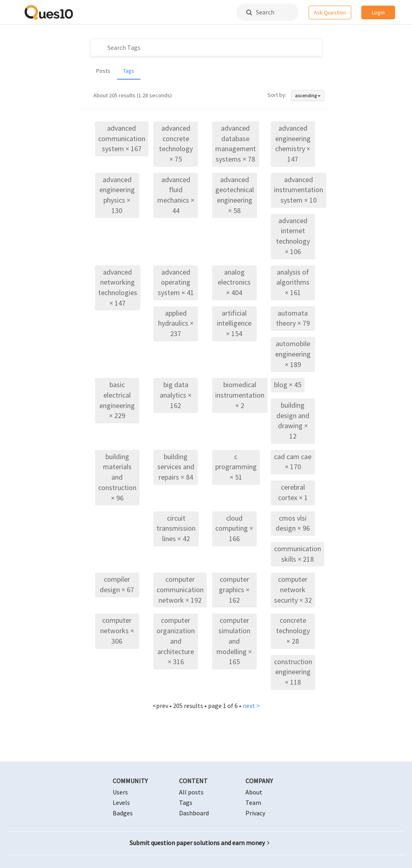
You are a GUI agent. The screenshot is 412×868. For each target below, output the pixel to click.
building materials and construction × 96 (117, 477)
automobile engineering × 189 (293, 354)
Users (120, 792)
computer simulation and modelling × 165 (234, 641)
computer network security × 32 (293, 589)
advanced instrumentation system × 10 (299, 190)
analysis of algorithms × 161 (293, 282)
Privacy (255, 813)
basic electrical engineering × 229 (117, 400)
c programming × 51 (236, 467)
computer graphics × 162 (234, 589)
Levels (121, 802)
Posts (103, 71)
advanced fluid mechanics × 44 (176, 195)
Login (378, 12)
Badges (123, 813)
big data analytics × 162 (176, 395)
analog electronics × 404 (234, 282)
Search (260, 12)
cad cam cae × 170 (293, 462)
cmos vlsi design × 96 (293, 523)
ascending (308, 95)
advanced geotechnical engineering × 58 (235, 195)
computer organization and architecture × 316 (176, 641)
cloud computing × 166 (234, 528)
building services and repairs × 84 (176, 467)
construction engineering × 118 (293, 672)
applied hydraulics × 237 (176, 323)
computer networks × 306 (117, 630)
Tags (129, 71)
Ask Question (330, 12)
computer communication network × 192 (180, 589)
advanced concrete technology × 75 (176, 144)
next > (251, 706)
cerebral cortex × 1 (293, 492)
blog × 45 (288, 385)
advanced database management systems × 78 (236, 144)
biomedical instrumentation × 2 (240, 395)
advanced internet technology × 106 (293, 236)
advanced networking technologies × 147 (118, 287)
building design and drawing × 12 (293, 421)
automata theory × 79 (293, 318)
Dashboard (194, 813)
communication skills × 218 (298, 554)
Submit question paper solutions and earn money (200, 843)
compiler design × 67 (117, 584)
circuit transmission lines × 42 (176, 528)
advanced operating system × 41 (176, 282)
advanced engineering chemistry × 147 (293, 144)
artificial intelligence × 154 (234, 323)
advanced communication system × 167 (122, 138)
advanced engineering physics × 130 (117, 195)
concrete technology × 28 (293, 630)
